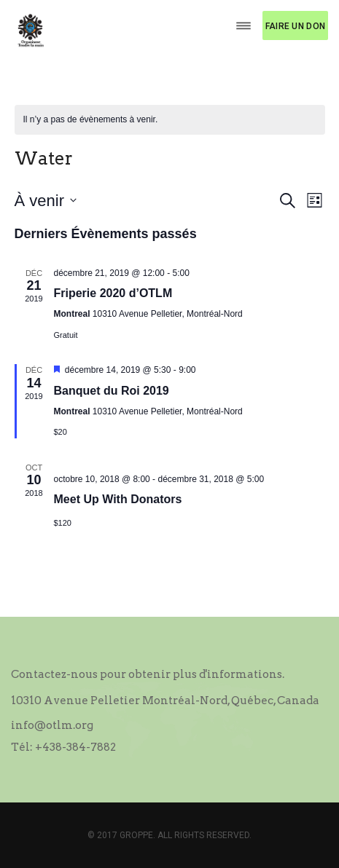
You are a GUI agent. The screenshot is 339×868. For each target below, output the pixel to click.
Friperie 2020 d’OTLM (113, 293)
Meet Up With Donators (118, 499)
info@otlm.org (52, 725)
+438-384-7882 (75, 747)
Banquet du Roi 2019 (112, 391)
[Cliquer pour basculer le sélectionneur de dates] (46, 201)
